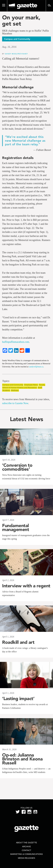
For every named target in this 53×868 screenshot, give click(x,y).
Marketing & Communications (27, 854)
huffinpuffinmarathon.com (16, 342)
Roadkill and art (18, 642)
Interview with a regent (26, 586)
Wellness (15, 390)
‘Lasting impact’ (18, 699)
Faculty (42, 385)
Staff (40, 388)
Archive (26, 847)
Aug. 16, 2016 (9, 47)
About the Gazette (26, 843)
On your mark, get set (21, 20)
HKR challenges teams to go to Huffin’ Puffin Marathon (25, 32)
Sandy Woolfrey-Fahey (16, 54)
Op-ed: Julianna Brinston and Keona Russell (22, 759)
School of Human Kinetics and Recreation (20, 388)
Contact (26, 850)
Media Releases (26, 858)
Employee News (31, 385)
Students (6, 390)
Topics (6, 381)
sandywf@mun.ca (36, 367)
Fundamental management (16, 528)
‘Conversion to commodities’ (17, 467)
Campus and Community (13, 385)
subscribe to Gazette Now (15, 403)
